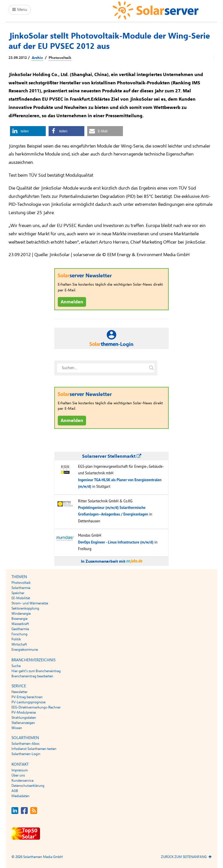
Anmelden (72, 302)
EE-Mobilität (21, 598)
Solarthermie (21, 588)
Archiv (37, 58)
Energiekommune (25, 650)
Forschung (19, 634)
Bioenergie (19, 619)
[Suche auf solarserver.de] (151, 368)
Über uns (18, 775)
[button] (28, 131)
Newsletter (19, 692)
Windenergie (21, 614)
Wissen (17, 728)
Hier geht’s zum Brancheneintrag (36, 671)
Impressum (20, 770)
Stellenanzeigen (23, 723)
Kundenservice (22, 781)
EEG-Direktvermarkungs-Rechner (36, 707)
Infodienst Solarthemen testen (34, 749)
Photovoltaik (60, 58)
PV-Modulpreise (24, 712)
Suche (16, 666)
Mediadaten (20, 796)
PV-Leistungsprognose (28, 702)
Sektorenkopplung (25, 608)
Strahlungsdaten (24, 718)
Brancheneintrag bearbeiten (32, 676)
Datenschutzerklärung (28, 786)
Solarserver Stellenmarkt (112, 456)
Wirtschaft (19, 644)
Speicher (18, 593)
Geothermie (20, 629)
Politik (16, 639)
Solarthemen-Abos (25, 744)
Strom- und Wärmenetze (30, 603)
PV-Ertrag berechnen (27, 697)
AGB (15, 791)
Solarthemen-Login (26, 754)
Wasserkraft (20, 624)
